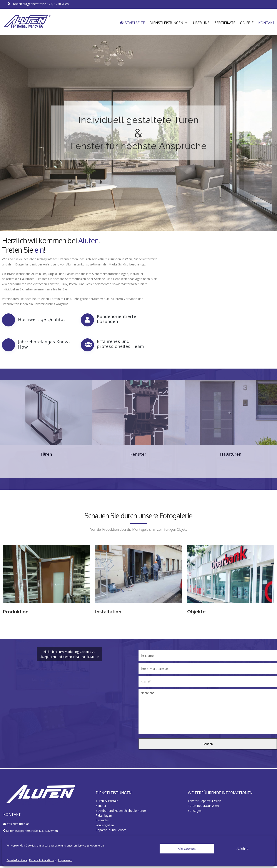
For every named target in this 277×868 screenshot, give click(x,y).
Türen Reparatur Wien (203, 808)
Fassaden (102, 822)
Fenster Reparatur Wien (204, 803)
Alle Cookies (187, 848)
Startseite (132, 23)
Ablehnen (243, 848)
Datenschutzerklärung (43, 860)
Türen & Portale (107, 803)
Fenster (101, 808)
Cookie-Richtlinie (17, 860)
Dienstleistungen (166, 23)
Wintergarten (105, 827)
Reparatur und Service (111, 832)
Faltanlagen (104, 817)
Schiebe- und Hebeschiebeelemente (121, 813)
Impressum (65, 860)
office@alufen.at (18, 826)
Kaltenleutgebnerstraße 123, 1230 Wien (32, 833)
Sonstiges (195, 813)
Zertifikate (225, 23)
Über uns (201, 23)
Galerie (247, 23)
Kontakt (266, 23)
